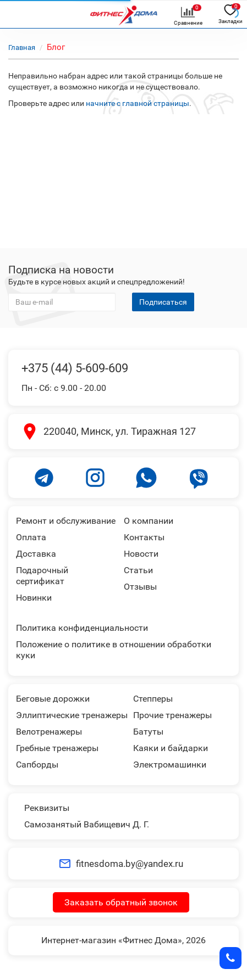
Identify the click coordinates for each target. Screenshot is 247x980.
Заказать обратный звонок (121, 902)
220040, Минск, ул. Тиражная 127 (120, 431)
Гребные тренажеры (57, 748)
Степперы (153, 699)
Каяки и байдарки (171, 748)
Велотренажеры (49, 732)
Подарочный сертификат (42, 576)
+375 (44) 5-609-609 (75, 368)
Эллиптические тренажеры (72, 715)
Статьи (138, 570)
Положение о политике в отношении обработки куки (114, 650)
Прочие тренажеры (172, 715)
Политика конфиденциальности (82, 628)
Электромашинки (170, 765)
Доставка (36, 554)
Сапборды (37, 765)
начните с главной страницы (138, 103)
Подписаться (163, 302)
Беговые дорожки (53, 699)
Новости (141, 554)
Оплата (31, 537)
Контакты (144, 537)
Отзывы (140, 587)
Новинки (34, 598)
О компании (149, 521)
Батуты (148, 732)
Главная (22, 47)
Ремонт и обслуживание (66, 521)
